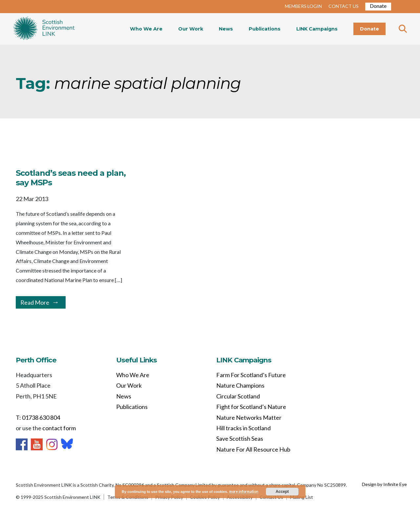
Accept (282, 492)
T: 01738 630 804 (38, 417)
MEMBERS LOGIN (303, 6)
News (226, 29)
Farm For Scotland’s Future (251, 375)
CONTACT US (344, 6)
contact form (59, 428)
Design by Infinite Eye (384, 484)
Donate (378, 6)
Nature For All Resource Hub (253, 449)
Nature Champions (240, 385)
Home (44, 29)
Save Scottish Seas (240, 438)
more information (244, 491)
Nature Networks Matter (249, 417)
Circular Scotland (238, 396)
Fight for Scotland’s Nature (251, 407)
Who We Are (146, 29)
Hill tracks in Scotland (243, 428)
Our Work (191, 29)
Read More (35, 302)
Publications (265, 29)
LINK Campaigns (317, 29)
